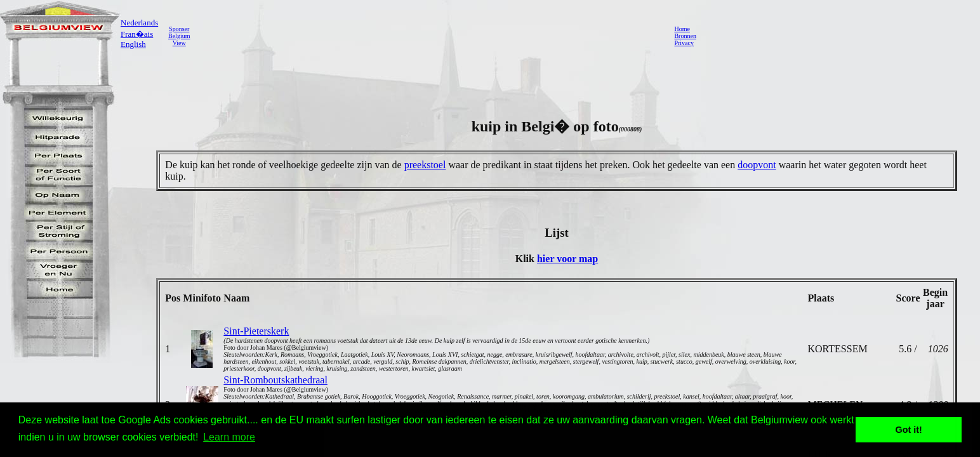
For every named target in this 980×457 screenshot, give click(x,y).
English (133, 44)
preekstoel (425, 165)
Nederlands (139, 23)
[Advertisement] (428, 36)
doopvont (757, 165)
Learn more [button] (229, 437)
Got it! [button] (909, 430)
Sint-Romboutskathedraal (275, 380)
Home (682, 29)
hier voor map (567, 259)
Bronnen (685, 36)
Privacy (684, 43)
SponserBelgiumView (179, 36)
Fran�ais (137, 34)
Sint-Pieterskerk (256, 331)
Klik (526, 259)
